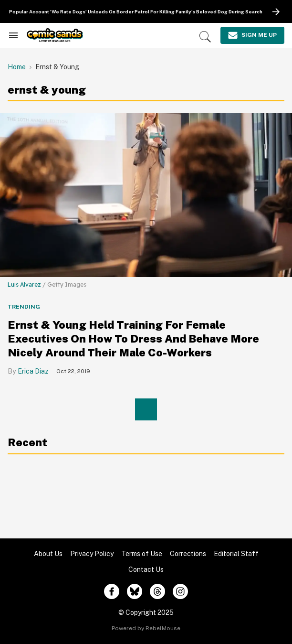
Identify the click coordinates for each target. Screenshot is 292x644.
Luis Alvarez (24, 284)
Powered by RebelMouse (146, 628)
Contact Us (146, 569)
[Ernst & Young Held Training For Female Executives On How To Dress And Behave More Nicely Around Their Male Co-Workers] (146, 194)
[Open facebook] (112, 591)
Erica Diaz (33, 371)
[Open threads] (157, 591)
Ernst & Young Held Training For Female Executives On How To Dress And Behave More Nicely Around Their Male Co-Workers (133, 338)
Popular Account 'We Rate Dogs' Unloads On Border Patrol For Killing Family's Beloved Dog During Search (136, 11)
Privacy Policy (92, 554)
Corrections (188, 554)
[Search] (205, 37)
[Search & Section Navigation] (13, 35)
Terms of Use (142, 554)
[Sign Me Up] (252, 35)
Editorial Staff (236, 554)
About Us (48, 554)
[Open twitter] (135, 591)
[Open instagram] (180, 591)
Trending (24, 307)
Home (17, 67)
